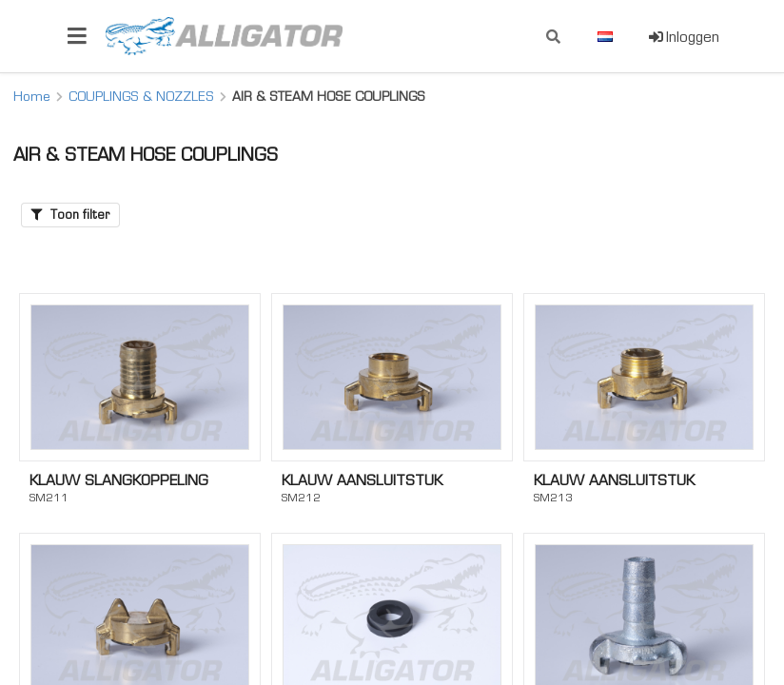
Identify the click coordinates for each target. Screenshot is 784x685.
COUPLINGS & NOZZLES (141, 96)
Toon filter (70, 215)
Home (32, 96)
